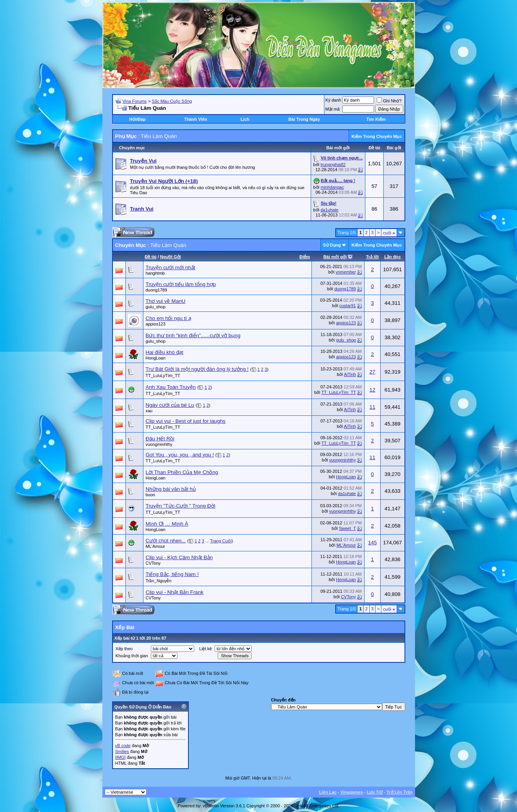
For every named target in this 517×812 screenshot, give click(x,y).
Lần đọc (392, 257)
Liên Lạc (328, 792)
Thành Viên (196, 119)
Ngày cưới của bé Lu (170, 405)
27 (373, 372)
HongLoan (156, 358)
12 (373, 390)
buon (150, 495)
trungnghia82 (333, 165)
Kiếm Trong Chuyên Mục (377, 136)
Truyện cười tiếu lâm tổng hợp (181, 284)
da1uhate (329, 210)
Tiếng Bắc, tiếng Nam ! (172, 574)
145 (372, 543)
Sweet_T (347, 528)
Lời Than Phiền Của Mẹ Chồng (182, 472)
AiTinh (350, 374)
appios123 (156, 324)
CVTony (153, 563)
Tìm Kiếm (376, 119)
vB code (123, 746)
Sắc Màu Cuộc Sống (172, 101)
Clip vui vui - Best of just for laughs (186, 421)
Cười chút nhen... (166, 541)
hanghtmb (155, 273)
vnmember (346, 272)
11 (373, 407)
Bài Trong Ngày (304, 119)
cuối (389, 233)
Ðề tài (151, 257)
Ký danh (333, 100)
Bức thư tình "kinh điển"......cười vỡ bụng (193, 335)
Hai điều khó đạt (165, 352)
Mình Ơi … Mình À (167, 524)
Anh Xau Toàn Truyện (171, 387)
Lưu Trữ (375, 792)
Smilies (122, 751)
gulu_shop (156, 307)
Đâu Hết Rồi (160, 439)
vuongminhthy (159, 444)
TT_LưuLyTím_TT (163, 376)
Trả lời (373, 257)
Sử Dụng (332, 245)
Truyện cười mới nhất (171, 267)
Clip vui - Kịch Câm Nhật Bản (179, 557)
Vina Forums (134, 101)
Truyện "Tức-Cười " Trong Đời (181, 506)
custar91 (347, 306)
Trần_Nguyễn (159, 581)
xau (149, 411)
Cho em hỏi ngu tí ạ (169, 318)
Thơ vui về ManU (166, 301)
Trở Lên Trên (399, 792)
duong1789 (157, 290)
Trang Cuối (221, 541)
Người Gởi (171, 257)
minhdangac (332, 187)
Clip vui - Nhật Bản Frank (175, 592)
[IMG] (121, 757)
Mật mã (333, 109)
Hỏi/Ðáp (138, 119)
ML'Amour (156, 546)
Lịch (245, 119)
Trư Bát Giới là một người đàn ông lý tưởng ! (197, 369)
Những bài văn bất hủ (171, 489)
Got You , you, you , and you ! (180, 455)
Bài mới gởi (335, 257)
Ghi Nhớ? (389, 101)
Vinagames (352, 792)
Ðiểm (305, 257)
